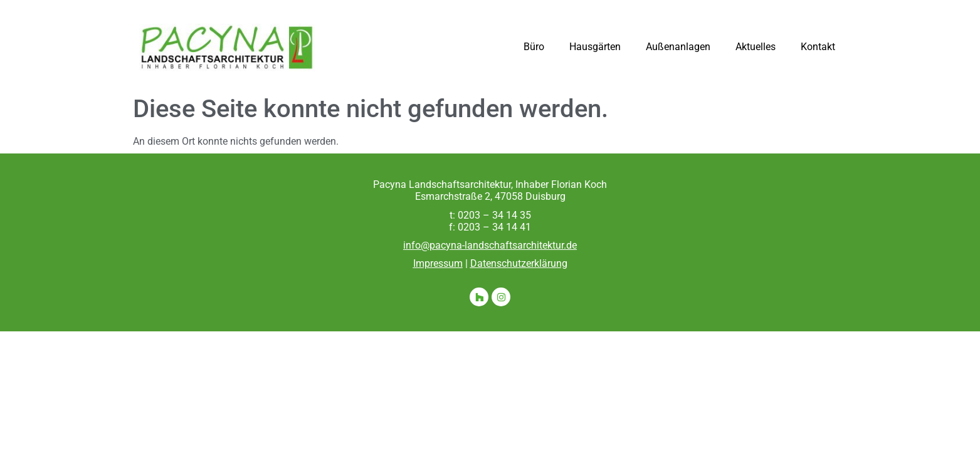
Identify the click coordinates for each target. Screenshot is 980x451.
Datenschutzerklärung (519, 263)
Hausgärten (595, 47)
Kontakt (818, 47)
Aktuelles (756, 47)
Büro (534, 47)
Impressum (438, 263)
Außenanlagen (678, 47)
